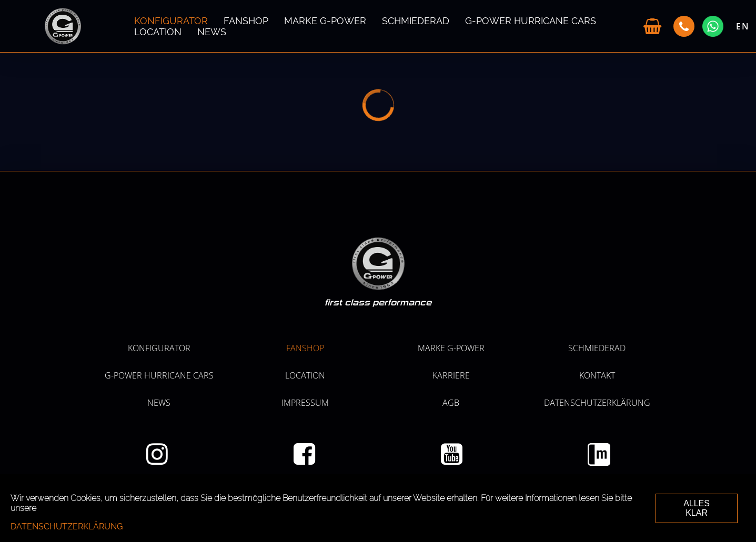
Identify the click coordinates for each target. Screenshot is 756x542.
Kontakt (597, 375)
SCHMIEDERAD (416, 21)
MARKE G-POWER (325, 21)
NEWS (212, 32)
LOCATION (158, 32)
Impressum (305, 403)
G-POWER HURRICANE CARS (531, 21)
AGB (451, 403)
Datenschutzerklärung (597, 403)
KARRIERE (451, 375)
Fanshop (246, 21)
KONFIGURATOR (171, 21)
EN (743, 26)
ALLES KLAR (697, 508)
